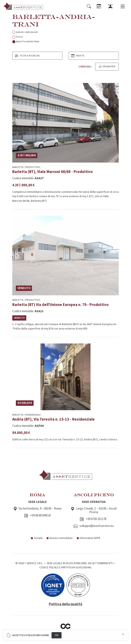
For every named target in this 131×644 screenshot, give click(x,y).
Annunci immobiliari (60, 538)
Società (37, 538)
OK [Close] (57, 635)
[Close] (123, 635)
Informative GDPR (88, 538)
